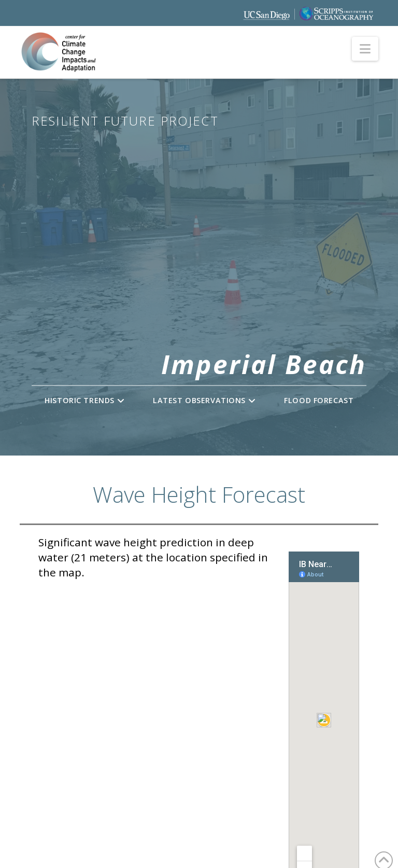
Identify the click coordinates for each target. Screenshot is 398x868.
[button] (365, 49)
